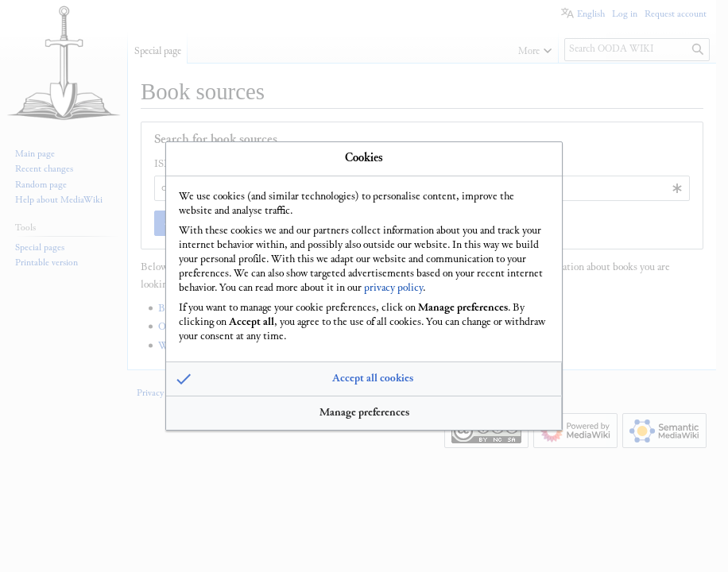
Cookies (364, 158)
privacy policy (393, 287)
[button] (364, 380)
